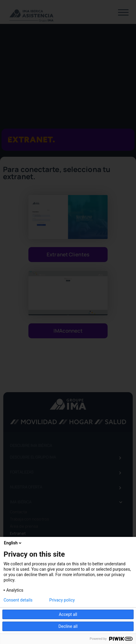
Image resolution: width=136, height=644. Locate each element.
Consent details (18, 600)
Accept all (68, 614)
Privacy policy (62, 600)
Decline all (68, 626)
